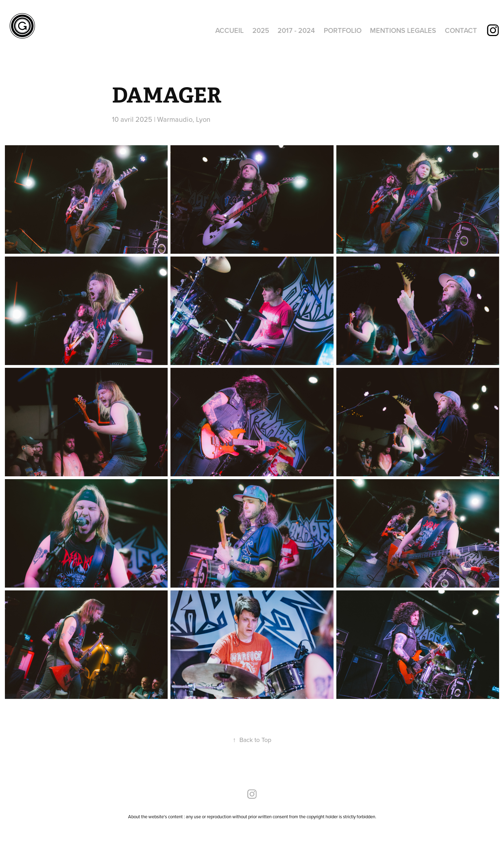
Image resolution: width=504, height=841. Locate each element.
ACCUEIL (229, 30)
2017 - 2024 (296, 30)
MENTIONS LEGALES (403, 30)
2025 (261, 30)
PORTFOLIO (343, 30)
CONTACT (461, 30)
